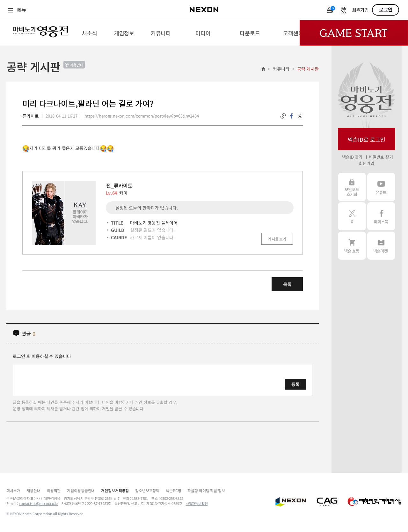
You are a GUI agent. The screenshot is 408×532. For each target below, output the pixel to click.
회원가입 (360, 10)
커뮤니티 (281, 69)
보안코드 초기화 (352, 187)
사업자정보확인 (197, 503)
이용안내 (76, 65)
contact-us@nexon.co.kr (38, 503)
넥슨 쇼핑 (352, 246)
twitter (300, 116)
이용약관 (54, 490)
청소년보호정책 (147, 490)
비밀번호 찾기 (381, 157)
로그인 (386, 10)
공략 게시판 (308, 69)
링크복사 (283, 116)
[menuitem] (89, 33)
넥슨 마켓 (381, 246)
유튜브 (381, 187)
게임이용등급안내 (81, 490)
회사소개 (13, 490)
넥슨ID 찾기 (352, 157)
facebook (291, 116)
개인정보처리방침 (115, 490)
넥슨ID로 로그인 (367, 139)
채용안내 (33, 490)
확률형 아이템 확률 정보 (206, 490)
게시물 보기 (277, 239)
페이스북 (381, 216)
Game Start (354, 33)
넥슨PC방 (173, 490)
